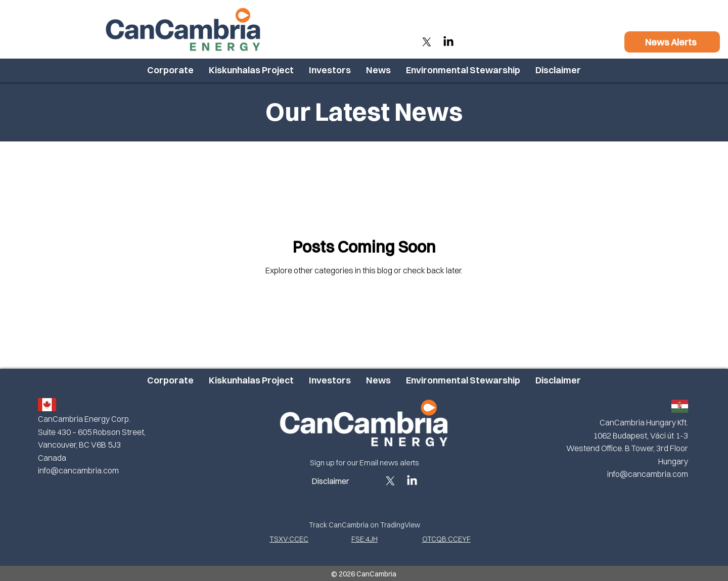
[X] (427, 42)
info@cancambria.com (78, 470)
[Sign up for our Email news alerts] (364, 463)
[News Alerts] (672, 42)
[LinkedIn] (448, 42)
